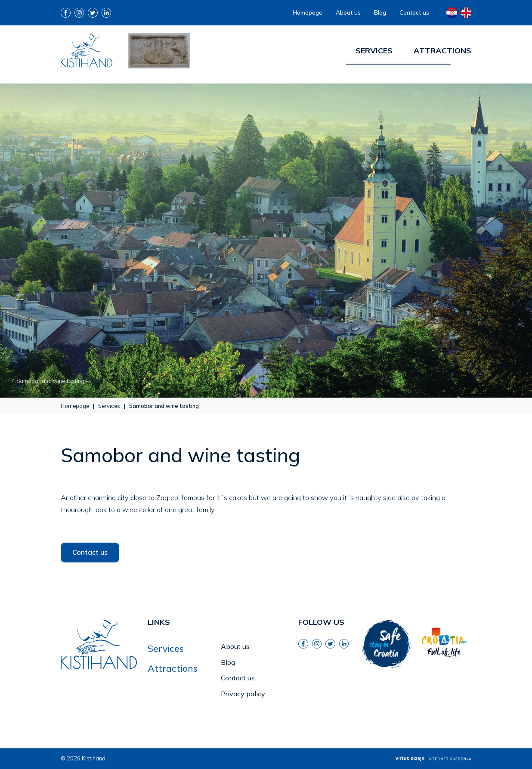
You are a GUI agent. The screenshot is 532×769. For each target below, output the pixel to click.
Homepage (308, 12)
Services (374, 51)
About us (348, 12)
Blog (380, 12)
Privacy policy (243, 694)
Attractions (442, 51)
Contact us (414, 12)
